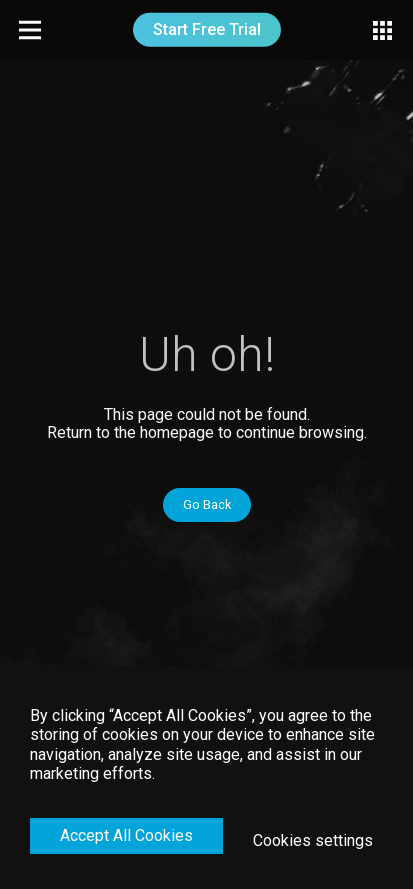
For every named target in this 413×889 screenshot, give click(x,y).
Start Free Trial (207, 29)
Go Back (207, 504)
